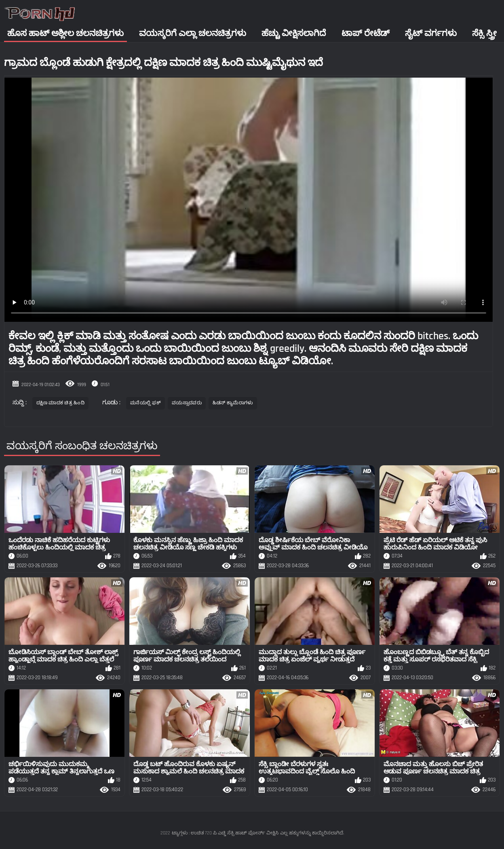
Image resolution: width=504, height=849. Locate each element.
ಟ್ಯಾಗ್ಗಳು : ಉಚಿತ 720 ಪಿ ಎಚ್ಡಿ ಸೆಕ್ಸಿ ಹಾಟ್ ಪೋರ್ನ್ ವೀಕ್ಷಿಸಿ (225, 833)
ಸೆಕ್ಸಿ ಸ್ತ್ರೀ (484, 33)
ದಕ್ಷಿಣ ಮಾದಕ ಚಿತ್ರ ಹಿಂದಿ (60, 403)
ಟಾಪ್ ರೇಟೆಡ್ (366, 33)
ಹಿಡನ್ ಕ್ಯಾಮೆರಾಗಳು (233, 403)
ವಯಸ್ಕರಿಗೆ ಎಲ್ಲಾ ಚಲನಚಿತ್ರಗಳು (193, 33)
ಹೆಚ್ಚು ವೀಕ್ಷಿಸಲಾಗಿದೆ (294, 33)
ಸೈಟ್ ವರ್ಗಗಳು (431, 33)
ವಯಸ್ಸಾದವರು (187, 403)
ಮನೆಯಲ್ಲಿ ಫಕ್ (146, 403)
